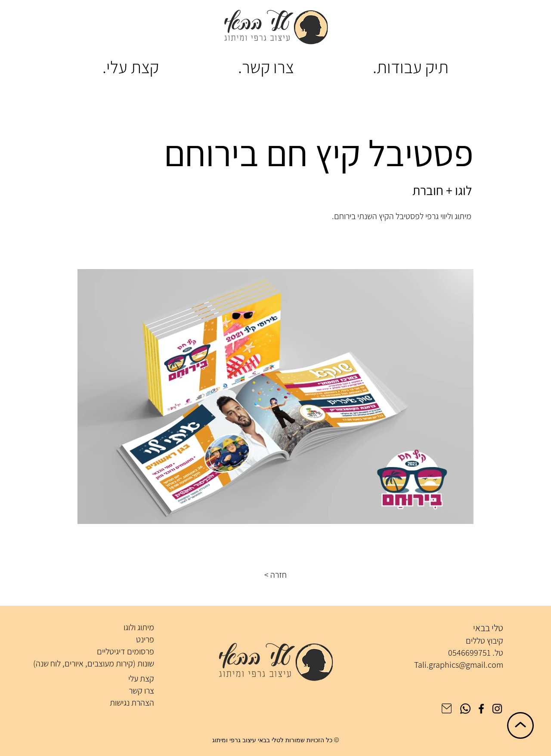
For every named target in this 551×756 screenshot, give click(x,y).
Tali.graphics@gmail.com (459, 665)
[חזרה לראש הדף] (520, 725)
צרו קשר (141, 691)
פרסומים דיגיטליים (125, 651)
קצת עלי (141, 679)
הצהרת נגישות (132, 703)
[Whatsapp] (465, 709)
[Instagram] (497, 709)
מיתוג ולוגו (139, 627)
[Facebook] (481, 709)
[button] (275, 575)
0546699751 (469, 653)
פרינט (145, 639)
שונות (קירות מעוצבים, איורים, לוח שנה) (94, 663)
